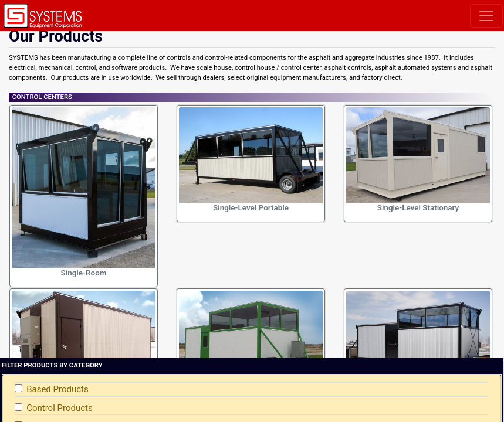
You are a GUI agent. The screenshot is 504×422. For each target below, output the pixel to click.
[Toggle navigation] (486, 16)
